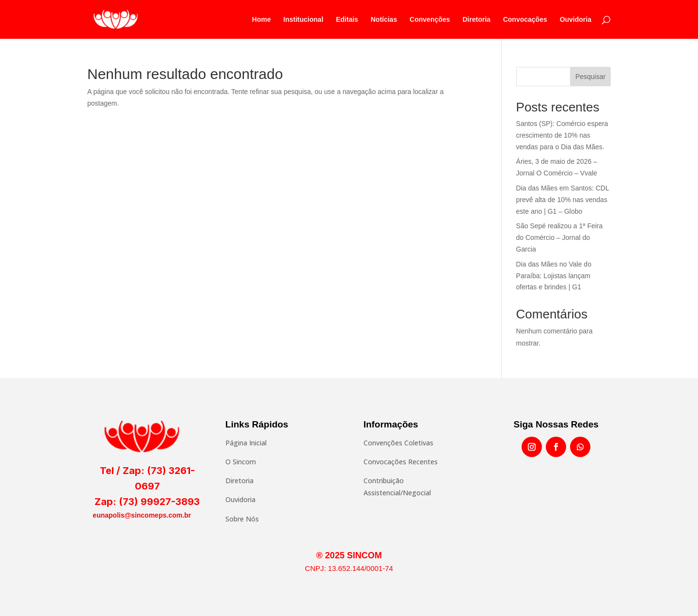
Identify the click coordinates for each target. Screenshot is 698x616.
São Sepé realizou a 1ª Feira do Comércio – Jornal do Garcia (560, 237)
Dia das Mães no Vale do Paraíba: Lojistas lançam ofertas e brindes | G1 (554, 276)
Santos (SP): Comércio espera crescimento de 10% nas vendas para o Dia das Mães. (562, 135)
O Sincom (241, 462)
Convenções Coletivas (398, 443)
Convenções (430, 20)
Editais (347, 20)
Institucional (303, 20)
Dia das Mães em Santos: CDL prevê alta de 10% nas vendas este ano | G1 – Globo (563, 200)
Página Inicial (246, 443)
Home (262, 20)
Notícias (384, 20)
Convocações (525, 20)
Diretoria (476, 20)
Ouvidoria (576, 20)
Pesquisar (590, 77)
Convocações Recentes (401, 462)
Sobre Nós (242, 519)
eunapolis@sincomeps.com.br (142, 515)
